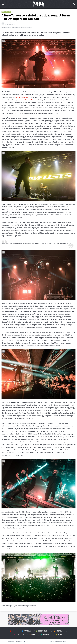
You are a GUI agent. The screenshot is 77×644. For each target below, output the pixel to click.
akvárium (23, 27)
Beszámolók (6, 12)
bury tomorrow (16, 27)
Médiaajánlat (19, 641)
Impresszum (11, 641)
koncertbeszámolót (23, 97)
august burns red (6, 27)
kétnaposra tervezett (24, 100)
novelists (29, 27)
